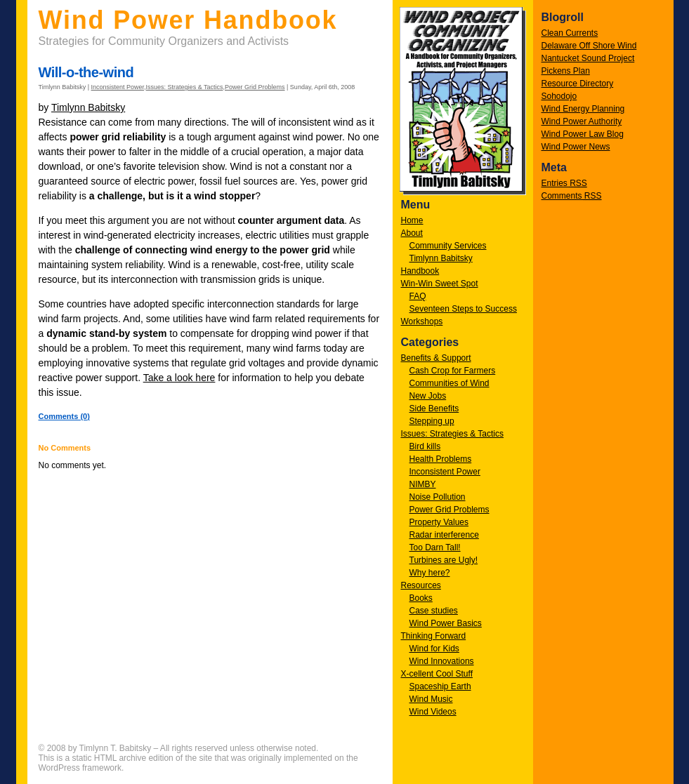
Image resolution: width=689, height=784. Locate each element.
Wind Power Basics (446, 623)
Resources (421, 585)
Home (412, 220)
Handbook (420, 271)
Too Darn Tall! (435, 547)
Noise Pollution (438, 497)
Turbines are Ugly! (444, 560)
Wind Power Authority (582, 121)
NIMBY (423, 484)
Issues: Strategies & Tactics (453, 434)
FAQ (418, 296)
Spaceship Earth (440, 686)
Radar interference (444, 535)
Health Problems (441, 459)
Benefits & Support (436, 358)
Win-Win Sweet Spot (440, 284)
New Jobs (428, 396)
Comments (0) (64, 416)
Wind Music (431, 699)
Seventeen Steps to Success (463, 309)
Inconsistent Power (445, 472)
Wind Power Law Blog (583, 134)
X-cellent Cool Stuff (437, 674)
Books (421, 598)
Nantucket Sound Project (588, 58)
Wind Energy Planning (583, 109)
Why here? (430, 573)
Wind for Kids (434, 649)
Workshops (422, 321)
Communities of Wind (450, 383)
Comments (572, 196)
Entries (564, 183)
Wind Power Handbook (188, 20)
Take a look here (179, 378)
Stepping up (432, 421)
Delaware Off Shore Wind (589, 46)
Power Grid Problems (450, 510)
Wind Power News (576, 147)
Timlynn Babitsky (441, 258)
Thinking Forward (434, 636)
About (412, 233)
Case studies (434, 611)
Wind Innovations (442, 661)
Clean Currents (570, 33)
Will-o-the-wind (86, 72)
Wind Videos (433, 712)
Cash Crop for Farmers (453, 371)
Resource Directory (578, 84)
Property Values (439, 522)
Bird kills (425, 446)
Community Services (448, 246)
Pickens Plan (566, 71)
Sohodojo (559, 96)
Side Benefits (434, 408)
